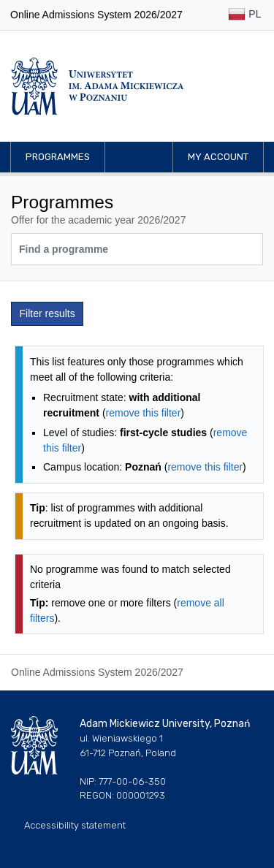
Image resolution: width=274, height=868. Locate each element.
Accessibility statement (75, 825)
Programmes (58, 157)
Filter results (47, 313)
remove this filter (144, 413)
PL (244, 15)
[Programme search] (137, 249)
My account (218, 157)
